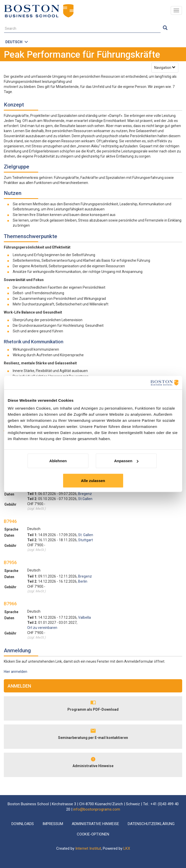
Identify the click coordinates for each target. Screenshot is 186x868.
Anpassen (126, 461)
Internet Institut (88, 848)
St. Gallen (86, 535)
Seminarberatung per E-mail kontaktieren (93, 738)
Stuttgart (85, 540)
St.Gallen (85, 499)
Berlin (83, 581)
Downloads (23, 824)
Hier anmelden (16, 672)
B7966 (10, 604)
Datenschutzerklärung (151, 824)
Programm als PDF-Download (93, 709)
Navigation (165, 68)
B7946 (10, 521)
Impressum (53, 824)
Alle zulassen (93, 481)
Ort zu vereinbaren (42, 628)
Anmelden (19, 686)
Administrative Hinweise (93, 766)
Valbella (84, 617)
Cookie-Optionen (93, 834)
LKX (127, 848)
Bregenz (85, 494)
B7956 (10, 562)
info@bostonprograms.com (97, 809)
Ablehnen (58, 461)
